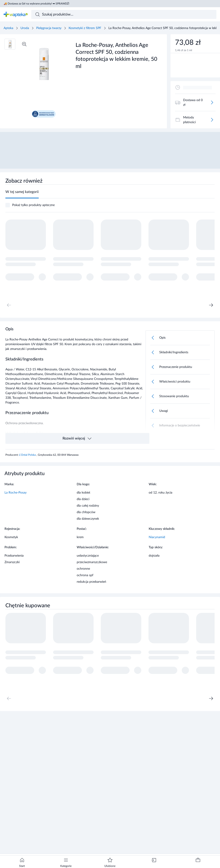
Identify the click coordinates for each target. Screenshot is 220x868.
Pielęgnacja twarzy (49, 28)
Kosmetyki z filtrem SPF (85, 28)
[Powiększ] (24, 44)
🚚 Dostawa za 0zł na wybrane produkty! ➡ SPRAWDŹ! (36, 4)
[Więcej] (212, 102)
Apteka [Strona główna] (8, 28)
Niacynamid (157, 537)
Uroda (25, 28)
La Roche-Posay (16, 493)
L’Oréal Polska (28, 455)
